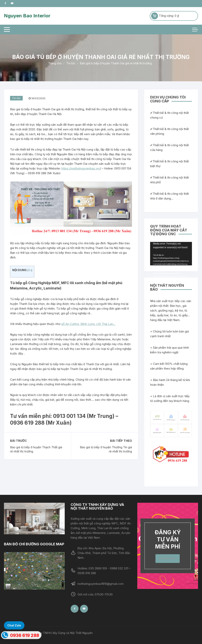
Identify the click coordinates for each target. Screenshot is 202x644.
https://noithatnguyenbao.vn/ (81, 168)
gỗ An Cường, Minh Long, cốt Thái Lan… (88, 324)
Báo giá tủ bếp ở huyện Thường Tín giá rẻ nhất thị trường (106, 449)
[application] (171, 254)
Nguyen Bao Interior (27, 16)
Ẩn (30, 270)
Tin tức (16, 98)
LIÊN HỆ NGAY (168, 558)
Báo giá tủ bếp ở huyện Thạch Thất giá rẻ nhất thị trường (36, 449)
